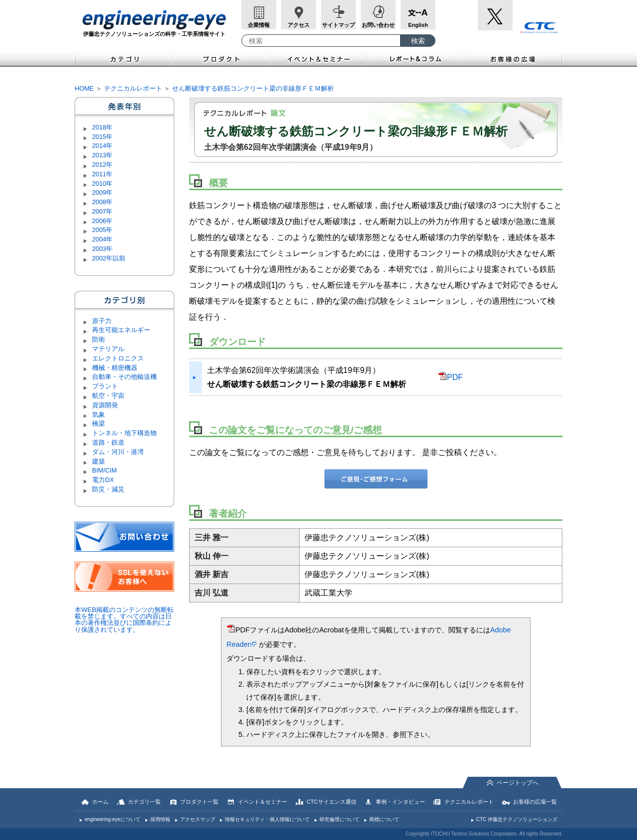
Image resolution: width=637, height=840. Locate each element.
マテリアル (108, 349)
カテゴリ (124, 58)
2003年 (102, 249)
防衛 (99, 339)
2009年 (102, 192)
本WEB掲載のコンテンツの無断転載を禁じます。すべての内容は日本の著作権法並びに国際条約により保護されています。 (124, 620)
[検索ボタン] (418, 41)
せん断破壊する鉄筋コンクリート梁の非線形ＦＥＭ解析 (253, 88)
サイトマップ (338, 25)
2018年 (102, 127)
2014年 (102, 146)
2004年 (102, 239)
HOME (84, 88)
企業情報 (259, 25)
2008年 (102, 202)
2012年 (102, 165)
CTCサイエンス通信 (331, 802)
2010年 (102, 183)
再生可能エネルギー (121, 330)
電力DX (103, 480)
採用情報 (160, 819)
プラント (105, 386)
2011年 (102, 174)
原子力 (102, 321)
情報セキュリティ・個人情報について (267, 819)
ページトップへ (518, 783)
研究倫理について (339, 819)
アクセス (299, 25)
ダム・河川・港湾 (118, 452)
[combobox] (321, 41)
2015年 (102, 137)
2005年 (102, 230)
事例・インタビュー (400, 802)
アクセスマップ (198, 819)
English (418, 25)
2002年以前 (109, 258)
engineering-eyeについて (112, 819)
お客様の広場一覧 (535, 802)
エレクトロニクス (118, 358)
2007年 (102, 211)
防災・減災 (108, 489)
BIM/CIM (105, 470)
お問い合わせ (378, 25)
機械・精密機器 (115, 368)
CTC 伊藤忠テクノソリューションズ (517, 819)
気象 (99, 415)
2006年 (102, 221)
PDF (450, 377)
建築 (99, 461)
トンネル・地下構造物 (124, 433)
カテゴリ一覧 (144, 802)
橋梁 (99, 423)
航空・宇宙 (108, 396)
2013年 (102, 155)
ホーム (100, 802)
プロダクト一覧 (199, 802)
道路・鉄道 (108, 442)
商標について (384, 819)
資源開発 (105, 405)
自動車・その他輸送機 (124, 377)
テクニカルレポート (133, 88)
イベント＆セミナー (319, 58)
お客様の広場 (513, 58)
